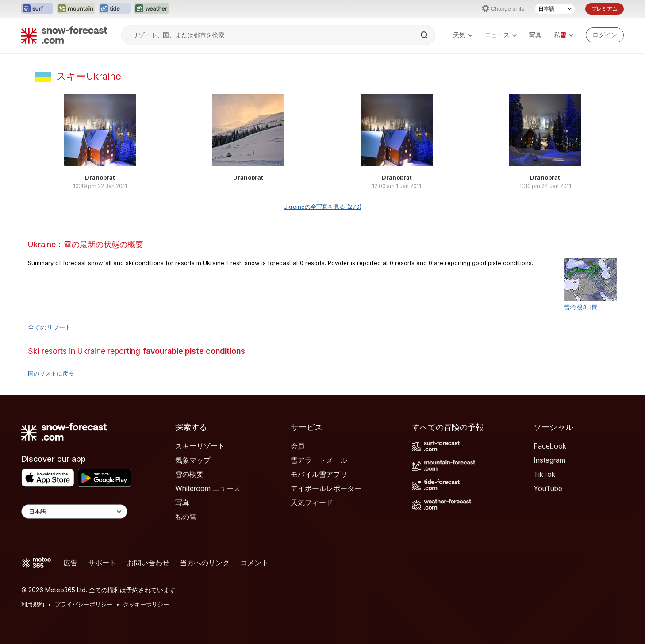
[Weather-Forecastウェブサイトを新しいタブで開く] (152, 9)
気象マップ (193, 460)
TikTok (544, 474)
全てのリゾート (50, 327)
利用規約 (33, 604)
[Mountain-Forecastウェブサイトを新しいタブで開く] (76, 9)
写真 (535, 35)
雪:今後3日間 (581, 307)
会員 (298, 446)
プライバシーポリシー (84, 604)
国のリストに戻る (51, 373)
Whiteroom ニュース (208, 488)
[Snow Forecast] (64, 35)
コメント (254, 563)
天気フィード (312, 502)
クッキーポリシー (146, 604)
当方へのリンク (205, 563)
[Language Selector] (74, 512)
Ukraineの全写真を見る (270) (322, 207)
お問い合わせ (148, 563)
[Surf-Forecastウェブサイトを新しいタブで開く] (37, 9)
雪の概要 (189, 474)
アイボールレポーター (326, 488)
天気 (463, 35)
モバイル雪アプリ (319, 474)
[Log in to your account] (605, 35)
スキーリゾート (200, 446)
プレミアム (605, 9)
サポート (102, 563)
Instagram (549, 460)
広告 (70, 563)
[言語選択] (555, 9)
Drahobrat (100, 177)
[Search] (425, 35)
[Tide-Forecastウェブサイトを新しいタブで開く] (115, 9)
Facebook (550, 446)
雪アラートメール (319, 460)
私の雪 (186, 517)
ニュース (501, 35)
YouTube (548, 488)
